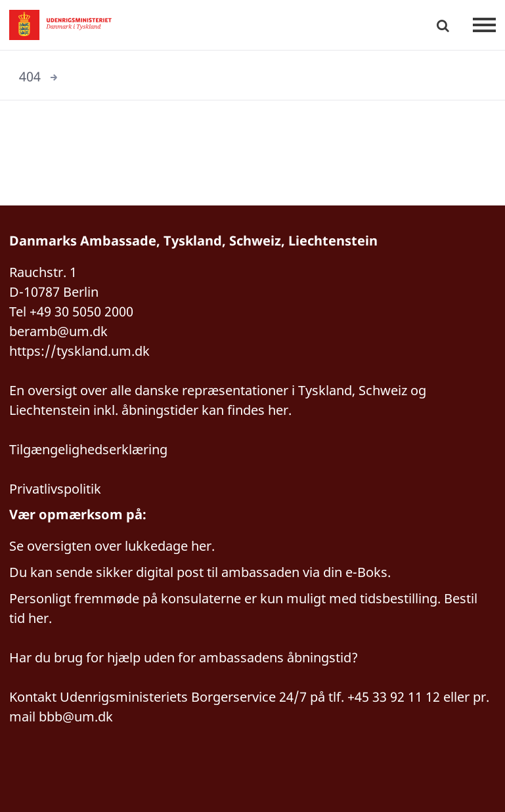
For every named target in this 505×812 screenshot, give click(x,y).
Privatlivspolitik (55, 489)
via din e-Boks (345, 572)
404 (30, 76)
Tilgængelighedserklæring (88, 449)
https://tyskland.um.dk (79, 351)
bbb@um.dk (76, 716)
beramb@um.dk (58, 331)
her (201, 546)
